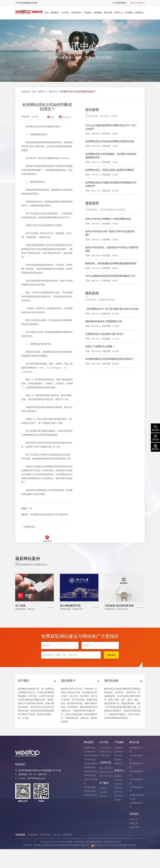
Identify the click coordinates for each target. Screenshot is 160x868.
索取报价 (155, 447)
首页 (47, 13)
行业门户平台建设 (91, 781)
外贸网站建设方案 (136, 781)
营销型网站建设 (91, 771)
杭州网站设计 (46, 835)
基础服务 (118, 763)
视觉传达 (118, 760)
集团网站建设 (90, 748)
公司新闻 (118, 780)
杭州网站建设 (33, 835)
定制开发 (118, 752)
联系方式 (133, 819)
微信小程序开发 (106, 768)
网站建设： (124, 845)
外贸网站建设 (90, 791)
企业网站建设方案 (136, 758)
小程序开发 (76, 13)
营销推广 (118, 800)
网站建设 (55, 13)
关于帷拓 (129, 13)
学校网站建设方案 (136, 789)
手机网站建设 (90, 760)
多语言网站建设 (91, 795)
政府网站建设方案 (136, 765)
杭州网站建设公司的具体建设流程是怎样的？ (110, 359)
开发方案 (118, 792)
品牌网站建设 (90, 787)
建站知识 (118, 788)
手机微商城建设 (91, 763)
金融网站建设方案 (136, 805)
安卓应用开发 (105, 752)
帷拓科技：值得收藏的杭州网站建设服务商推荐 (111, 263)
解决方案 (108, 13)
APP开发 (65, 13)
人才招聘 (103, 792)
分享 (50, 117)
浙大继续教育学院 (70, 606)
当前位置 (26, 92)
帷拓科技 (133, 845)
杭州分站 (57, 835)
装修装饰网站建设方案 (136, 797)
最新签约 (118, 776)
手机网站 (118, 748)
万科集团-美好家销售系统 (119, 606)
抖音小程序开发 (106, 776)
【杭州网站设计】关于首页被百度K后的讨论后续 (112, 309)
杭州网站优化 (30, 527)
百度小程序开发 (106, 772)
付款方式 (103, 796)
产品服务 (88, 13)
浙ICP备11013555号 (112, 842)
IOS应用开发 (105, 756)
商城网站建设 (90, 767)
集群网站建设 (90, 775)
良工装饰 (20, 606)
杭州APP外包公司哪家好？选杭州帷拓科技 (108, 219)
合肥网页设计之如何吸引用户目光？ (105, 334)
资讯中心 (119, 13)
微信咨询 (155, 428)
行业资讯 (118, 784)
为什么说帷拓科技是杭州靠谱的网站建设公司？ (111, 276)
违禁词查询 (134, 827)
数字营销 (118, 756)
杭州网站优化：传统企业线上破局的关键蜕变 (110, 170)
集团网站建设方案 (136, 750)
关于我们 (103, 788)
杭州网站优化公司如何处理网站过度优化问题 (110, 141)
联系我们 (140, 13)
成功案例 (98, 13)
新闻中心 (42, 92)
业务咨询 (155, 437)
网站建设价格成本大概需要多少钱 (104, 321)
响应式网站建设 (91, 756)
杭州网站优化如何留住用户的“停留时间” (49, 515)
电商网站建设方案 (136, 773)
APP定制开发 (105, 748)
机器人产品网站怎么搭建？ (100, 346)
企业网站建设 (90, 752)
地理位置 (133, 823)
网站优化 (53, 92)
